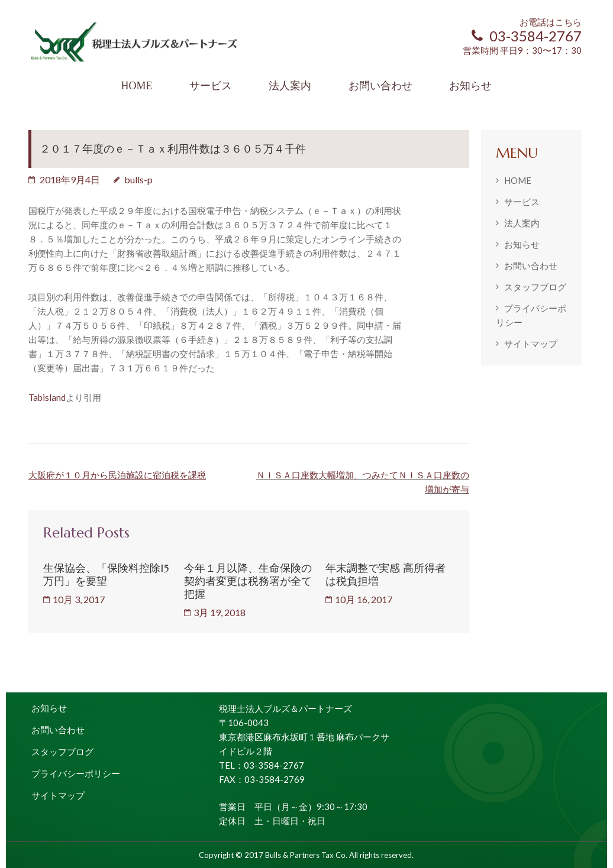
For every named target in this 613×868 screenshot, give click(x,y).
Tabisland (47, 397)
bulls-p (138, 179)
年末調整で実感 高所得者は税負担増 (385, 574)
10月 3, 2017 (79, 599)
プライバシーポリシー (76, 773)
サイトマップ (531, 344)
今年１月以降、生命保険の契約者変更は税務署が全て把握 (248, 581)
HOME (136, 86)
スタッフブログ (535, 287)
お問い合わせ (380, 86)
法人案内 (290, 86)
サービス (211, 86)
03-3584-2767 (527, 36)
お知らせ (470, 86)
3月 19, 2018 (220, 612)
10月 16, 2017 (364, 599)
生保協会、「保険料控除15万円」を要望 (106, 574)
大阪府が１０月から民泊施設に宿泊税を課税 (117, 475)
